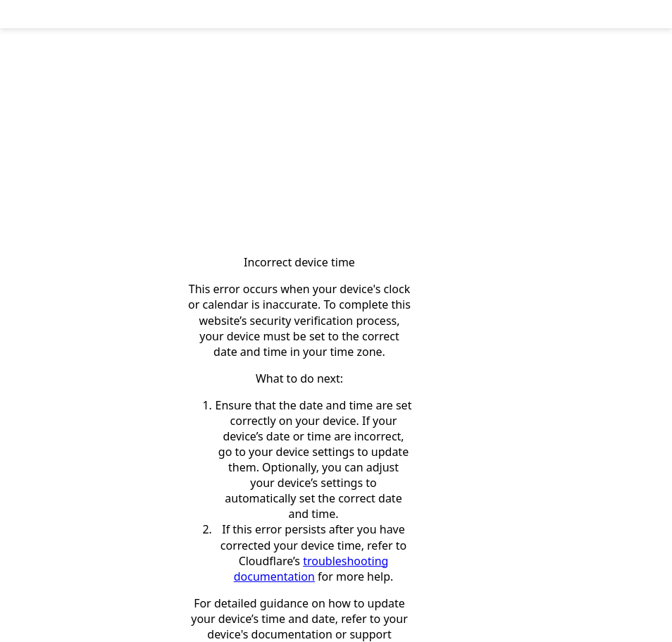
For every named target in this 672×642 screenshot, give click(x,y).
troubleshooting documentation (311, 569)
